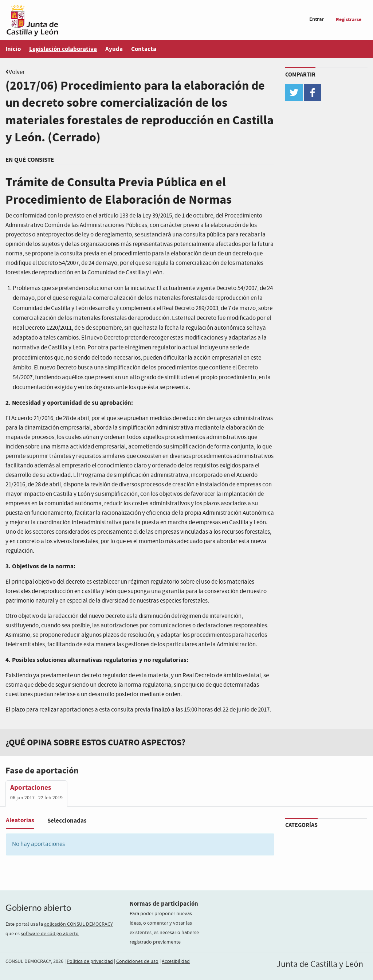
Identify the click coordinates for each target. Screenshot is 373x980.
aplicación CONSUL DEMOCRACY (78, 924)
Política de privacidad (90, 961)
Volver (17, 72)
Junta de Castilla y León (320, 964)
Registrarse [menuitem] (349, 19)
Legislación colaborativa (63, 49)
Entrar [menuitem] (317, 19)
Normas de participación (164, 904)
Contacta (144, 49)
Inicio (13, 49)
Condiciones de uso (137, 961)
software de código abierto (50, 934)
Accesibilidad (176, 961)
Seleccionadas (67, 821)
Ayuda (114, 49)
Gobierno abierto (38, 908)
